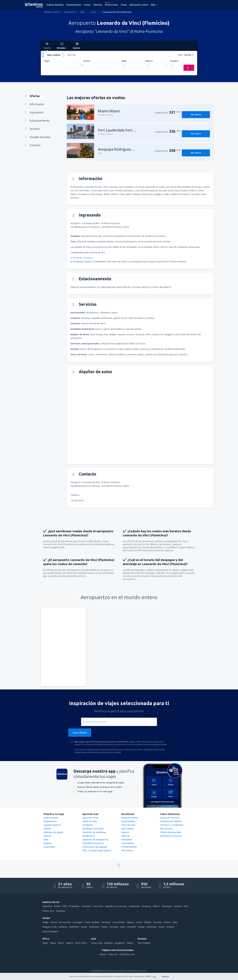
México (156, 906)
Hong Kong (97, 943)
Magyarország (50, 927)
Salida (124, 61)
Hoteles (47, 829)
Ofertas (98, 5)
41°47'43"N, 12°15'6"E (81, 258)
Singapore (120, 943)
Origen (47, 61)
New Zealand (144, 943)
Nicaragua (167, 906)
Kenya (53, 943)
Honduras (146, 906)
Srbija (122, 927)
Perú (186, 906)
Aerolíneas (88, 825)
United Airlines (128, 821)
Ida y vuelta (54, 55)
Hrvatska (158, 922)
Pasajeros (174, 61)
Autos (87, 5)
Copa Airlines (128, 843)
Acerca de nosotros (170, 818)
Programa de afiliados (171, 821)
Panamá (178, 906)
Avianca (125, 832)
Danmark (106, 922)
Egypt (45, 943)
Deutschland (119, 922)
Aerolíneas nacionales (93, 829)
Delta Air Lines (128, 825)
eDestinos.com (127, 954)
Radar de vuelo (90, 821)
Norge (84, 927)
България (77, 922)
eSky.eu (103, 954)
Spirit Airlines (128, 829)
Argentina (47, 906)
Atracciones (111, 5)
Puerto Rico (48, 911)
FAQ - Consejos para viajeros (97, 850)
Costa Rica (98, 906)
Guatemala (134, 906)
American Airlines (130, 818)
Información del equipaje (95, 847)
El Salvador (74, 906)
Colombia (86, 906)
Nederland (74, 927)
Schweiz (170, 927)
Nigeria (70, 943)
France (139, 922)
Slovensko (152, 927)
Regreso (149, 61)
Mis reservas (166, 829)
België (46, 922)
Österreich (94, 927)
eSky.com (113, 954)
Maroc (61, 943)
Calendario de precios (93, 843)
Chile (65, 906)
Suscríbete (80, 733)
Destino (87, 61)
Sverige (141, 927)
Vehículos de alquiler (54, 832)
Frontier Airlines (129, 847)
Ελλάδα (148, 922)
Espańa (130, 922)
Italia (175, 922)
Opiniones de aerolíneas (94, 832)
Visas (124, 5)
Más (153, 5)
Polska (104, 927)
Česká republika (92, 922)
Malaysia (108, 943)
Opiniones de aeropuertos (95, 839)
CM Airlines (127, 839)
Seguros (48, 843)
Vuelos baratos (55, 5)
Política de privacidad (171, 832)
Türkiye (130, 943)
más (154, 976)
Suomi (162, 927)
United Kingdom (50, 931)
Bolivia (57, 906)
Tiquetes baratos (52, 825)
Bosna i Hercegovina (61, 922)
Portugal (114, 927)
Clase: (180, 55)
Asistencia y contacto (171, 836)
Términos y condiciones (172, 825)
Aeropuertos (89, 836)
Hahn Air (125, 836)
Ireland (167, 922)
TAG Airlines (127, 850)
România (131, 927)
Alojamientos (74, 5)
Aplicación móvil (139, 5)
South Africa (81, 943)
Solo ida (71, 55)
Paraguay (61, 911)
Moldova (63, 927)
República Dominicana (116, 906)
